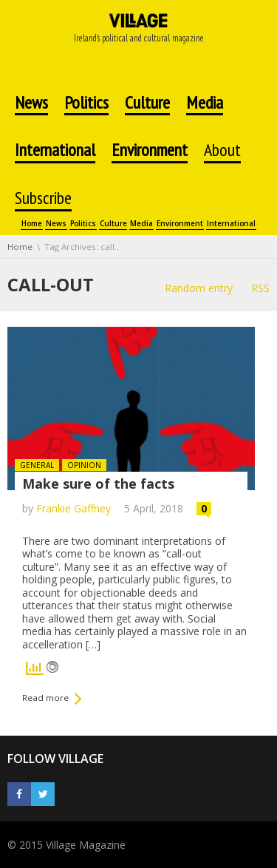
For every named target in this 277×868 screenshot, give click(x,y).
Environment (180, 224)
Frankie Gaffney (73, 508)
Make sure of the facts (98, 484)
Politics (83, 224)
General (37, 465)
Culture (113, 224)
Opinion (84, 465)
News (56, 224)
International (231, 224)
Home (32, 224)
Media (141, 224)
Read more (45, 698)
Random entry (199, 288)
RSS (260, 288)
